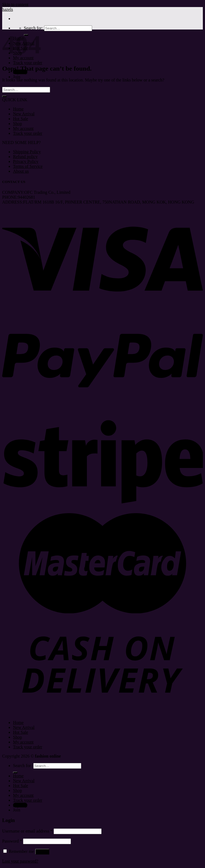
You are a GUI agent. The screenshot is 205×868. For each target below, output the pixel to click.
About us (21, 171)
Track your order (28, 63)
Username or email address (27, 831)
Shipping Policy (27, 152)
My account (23, 128)
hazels (8, 9)
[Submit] (4, 96)
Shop (17, 124)
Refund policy (25, 157)
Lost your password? (20, 861)
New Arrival (24, 114)
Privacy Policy (26, 161)
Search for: (33, 28)
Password (12, 841)
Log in (42, 852)
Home (18, 109)
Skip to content (15, 4)
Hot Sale (21, 119)
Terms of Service (28, 166)
